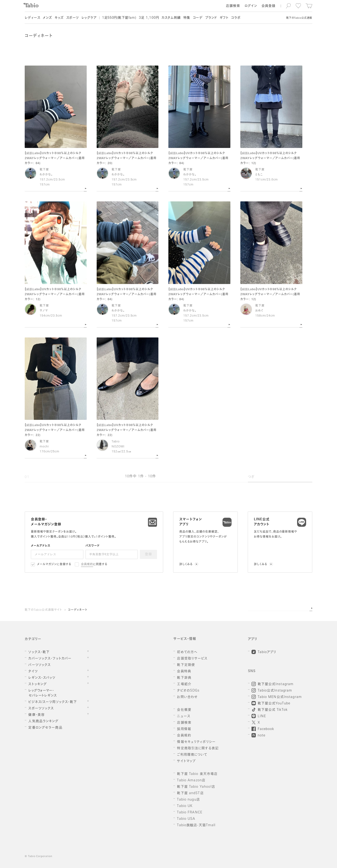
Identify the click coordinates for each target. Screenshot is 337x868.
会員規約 (87, 564)
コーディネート (78, 610)
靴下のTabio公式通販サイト (43, 610)
